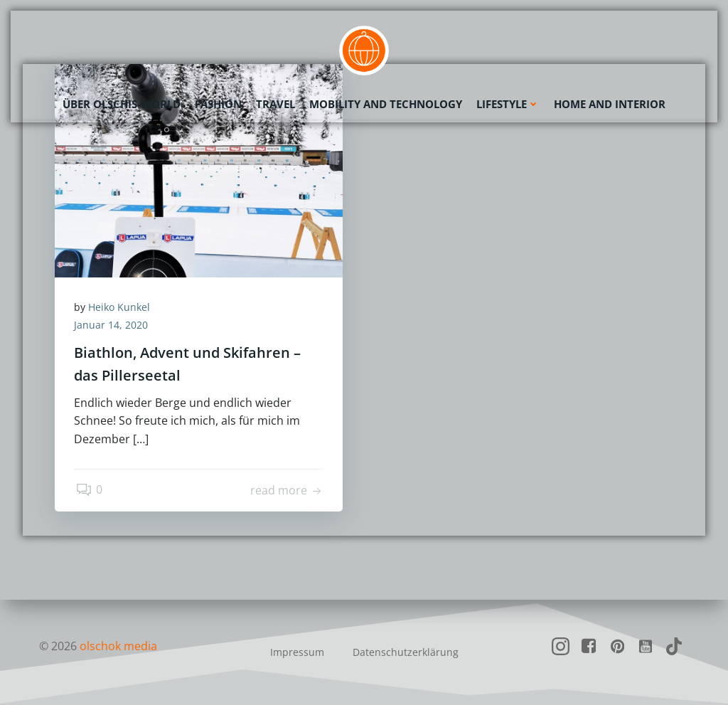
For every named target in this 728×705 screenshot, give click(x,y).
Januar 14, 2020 (113, 326)
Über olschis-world (122, 103)
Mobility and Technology (386, 103)
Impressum (297, 652)
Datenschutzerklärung (406, 652)
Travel (275, 103)
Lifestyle (508, 103)
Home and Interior (610, 103)
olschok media (118, 646)
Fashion (218, 103)
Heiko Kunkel (121, 308)
